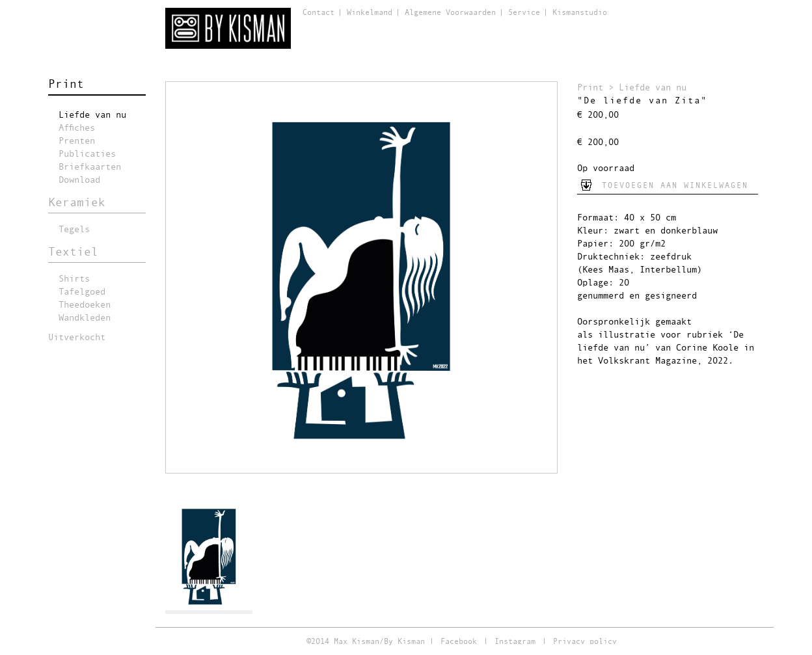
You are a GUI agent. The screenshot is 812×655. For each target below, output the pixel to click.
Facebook (459, 642)
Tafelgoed (82, 292)
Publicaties (87, 154)
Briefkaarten (90, 167)
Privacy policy (585, 642)
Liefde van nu (92, 115)
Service (524, 13)
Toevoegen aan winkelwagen (675, 186)
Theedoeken (85, 305)
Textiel (73, 252)
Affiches (77, 128)
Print (66, 85)
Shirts (74, 279)
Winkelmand (370, 13)
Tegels (74, 230)
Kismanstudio (580, 13)
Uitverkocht (77, 338)
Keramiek (77, 203)
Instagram (515, 642)
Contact (318, 13)
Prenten (77, 141)
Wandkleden (85, 318)
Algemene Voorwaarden (450, 13)
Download (79, 180)
